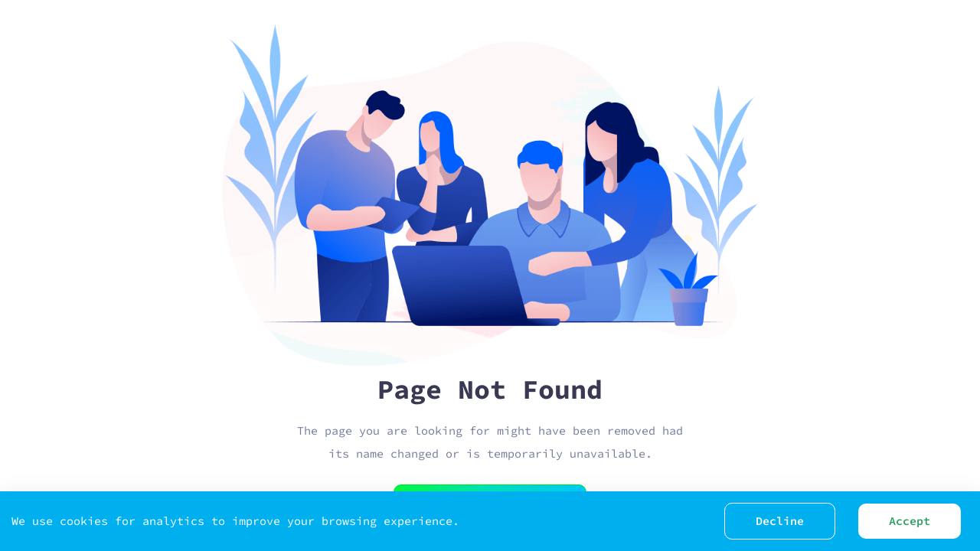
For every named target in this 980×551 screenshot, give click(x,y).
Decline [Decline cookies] (780, 521)
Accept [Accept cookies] (910, 521)
